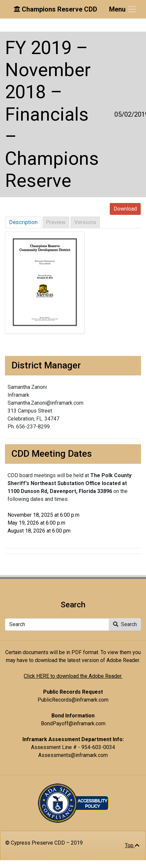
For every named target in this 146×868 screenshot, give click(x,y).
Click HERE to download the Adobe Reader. (73, 676)
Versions (85, 222)
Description (23, 222)
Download (125, 209)
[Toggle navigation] (123, 9)
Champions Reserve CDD (55, 9)
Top (132, 845)
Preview (56, 222)
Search (125, 624)
